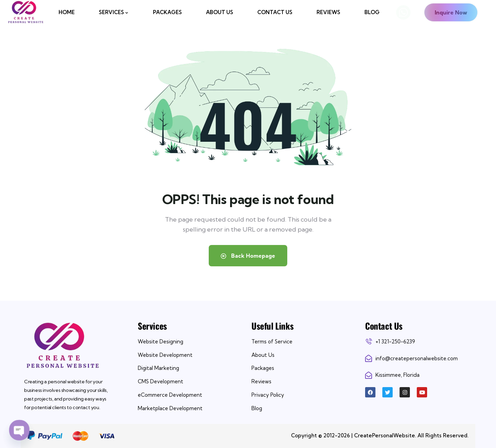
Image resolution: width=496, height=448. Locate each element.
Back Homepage (248, 256)
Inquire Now (451, 12)
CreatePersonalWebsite (385, 435)
